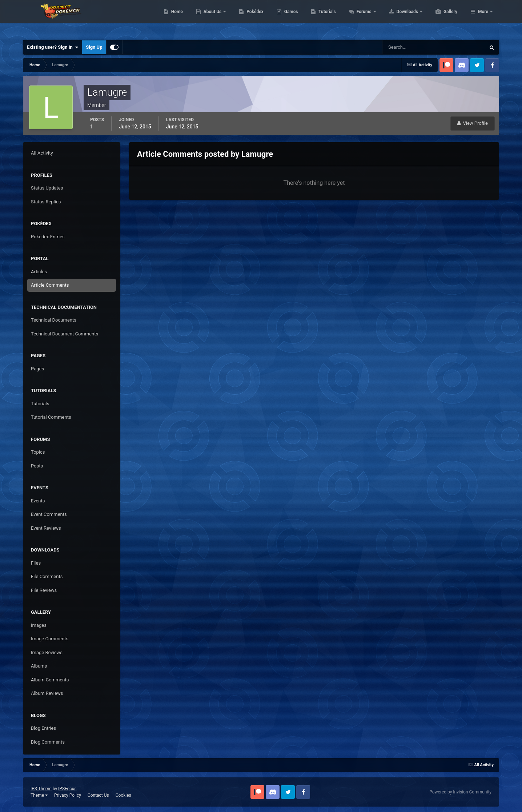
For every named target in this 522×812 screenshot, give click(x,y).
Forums (399, 18)
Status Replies (46, 202)
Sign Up (94, 47)
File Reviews (44, 590)
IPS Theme (41, 789)
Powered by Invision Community (460, 792)
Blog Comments (48, 742)
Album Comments (50, 680)
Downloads (442, 18)
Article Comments (50, 285)
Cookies (123, 795)
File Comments (47, 576)
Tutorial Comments (51, 417)
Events (38, 501)
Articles (39, 272)
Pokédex (289, 18)
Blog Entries (43, 728)
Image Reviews (47, 652)
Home (211, 18)
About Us (247, 18)
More (483, 18)
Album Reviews (47, 693)
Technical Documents (54, 320)
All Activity (42, 153)
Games (326, 18)
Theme (39, 795)
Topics (38, 452)
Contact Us (98, 795)
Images (39, 625)
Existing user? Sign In (53, 47)
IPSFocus (67, 789)
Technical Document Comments (65, 334)
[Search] (412, 47)
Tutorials (361, 18)
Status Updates (47, 188)
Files (36, 563)
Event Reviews (46, 528)
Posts (37, 466)
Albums (39, 666)
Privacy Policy (68, 795)
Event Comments (49, 514)
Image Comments (50, 639)
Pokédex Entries (48, 237)
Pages (37, 369)
